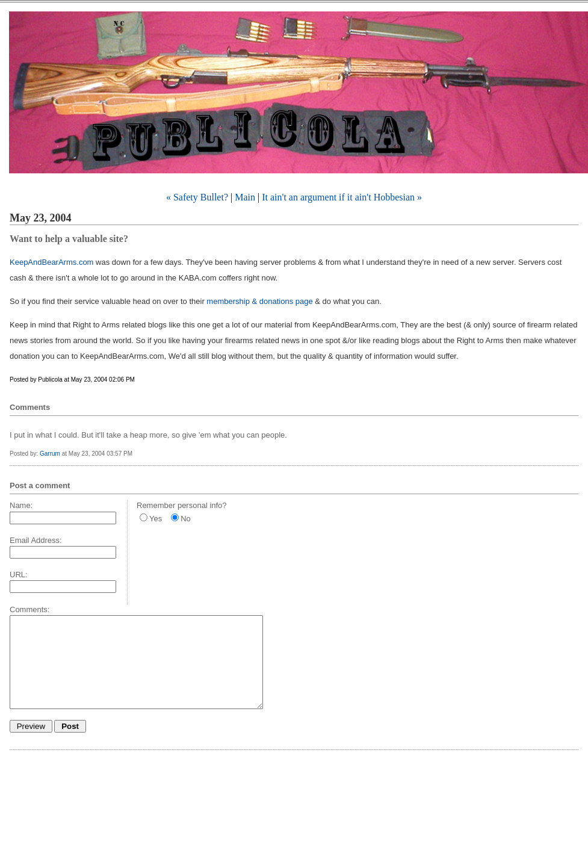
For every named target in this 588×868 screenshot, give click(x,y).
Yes (156, 519)
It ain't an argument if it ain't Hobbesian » (342, 197)
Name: (21, 505)
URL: (19, 575)
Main (245, 197)
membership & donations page (259, 301)
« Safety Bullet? (197, 197)
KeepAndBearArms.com (51, 262)
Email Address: (36, 540)
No (186, 519)
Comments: (29, 609)
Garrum (50, 454)
